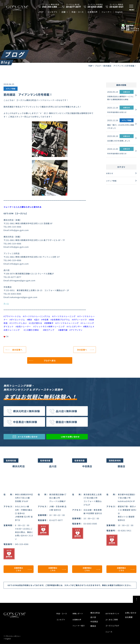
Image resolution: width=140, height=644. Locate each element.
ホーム (6, 303)
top (41, 12)
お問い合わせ (131, 616)
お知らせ (111, 174)
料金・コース (78, 12)
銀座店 (92, 629)
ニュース (108, 629)
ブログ (98, 66)
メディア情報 (113, 181)
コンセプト (52, 12)
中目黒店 (93, 625)
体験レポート (76, 616)
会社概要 (129, 620)
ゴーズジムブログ (112, 625)
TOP (90, 66)
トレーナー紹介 (77, 625)
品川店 (92, 620)
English (119, 12)
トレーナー (106, 12)
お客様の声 (93, 12)
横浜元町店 (94, 616)
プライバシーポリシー (15, 633)
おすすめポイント (112, 616)
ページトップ (136, 602)
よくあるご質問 (111, 620)
